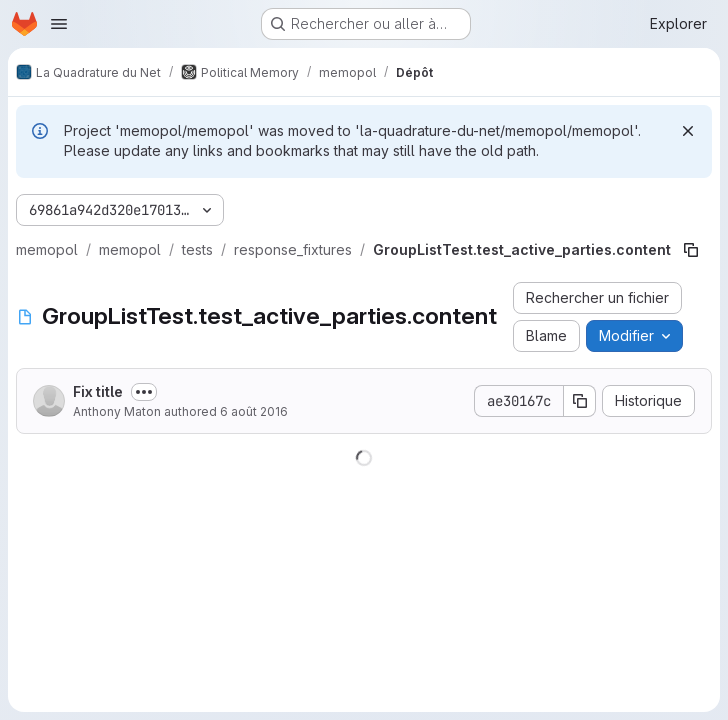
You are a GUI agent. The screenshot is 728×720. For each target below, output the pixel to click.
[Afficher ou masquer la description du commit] (144, 392)
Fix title (98, 391)
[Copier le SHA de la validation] (580, 401)
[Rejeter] (688, 131)
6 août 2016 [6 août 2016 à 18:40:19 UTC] (254, 411)
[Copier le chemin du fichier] (691, 250)
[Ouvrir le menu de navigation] (59, 24)
